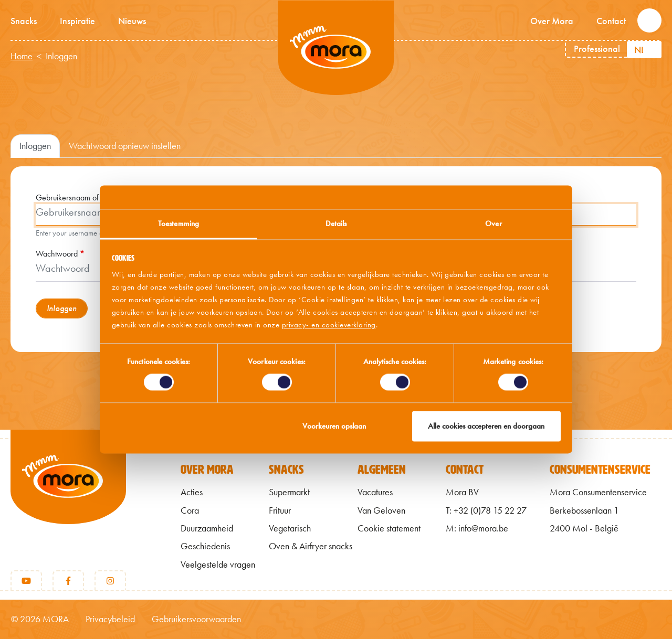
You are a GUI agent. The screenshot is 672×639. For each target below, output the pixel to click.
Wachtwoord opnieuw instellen (125, 146)
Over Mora (552, 21)
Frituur (280, 510)
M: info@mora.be (477, 528)
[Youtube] (26, 581)
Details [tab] (336, 223)
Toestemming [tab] (178, 223)
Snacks (24, 21)
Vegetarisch (290, 528)
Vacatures (375, 492)
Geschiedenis (205, 546)
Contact (611, 21)
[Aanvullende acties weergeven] (652, 50)
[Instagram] (110, 581)
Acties (192, 492)
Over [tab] (493, 223)
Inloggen (35, 146)
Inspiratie (77, 21)
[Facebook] (68, 581)
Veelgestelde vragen (218, 565)
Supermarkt (289, 492)
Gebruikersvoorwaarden (196, 619)
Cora (190, 510)
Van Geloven (381, 510)
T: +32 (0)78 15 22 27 (486, 510)
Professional (597, 49)
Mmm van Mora (336, 48)
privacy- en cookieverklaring (329, 325)
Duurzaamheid (207, 528)
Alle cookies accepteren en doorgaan (486, 426)
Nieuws (132, 21)
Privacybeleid (110, 619)
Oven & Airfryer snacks (311, 546)
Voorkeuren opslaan (334, 426)
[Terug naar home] (68, 494)
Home (22, 56)
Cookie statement (389, 528)
